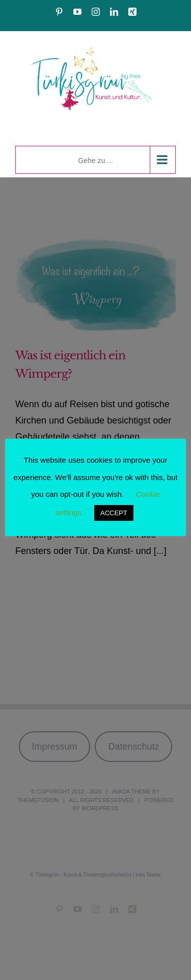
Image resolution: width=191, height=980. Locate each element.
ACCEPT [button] (114, 513)
